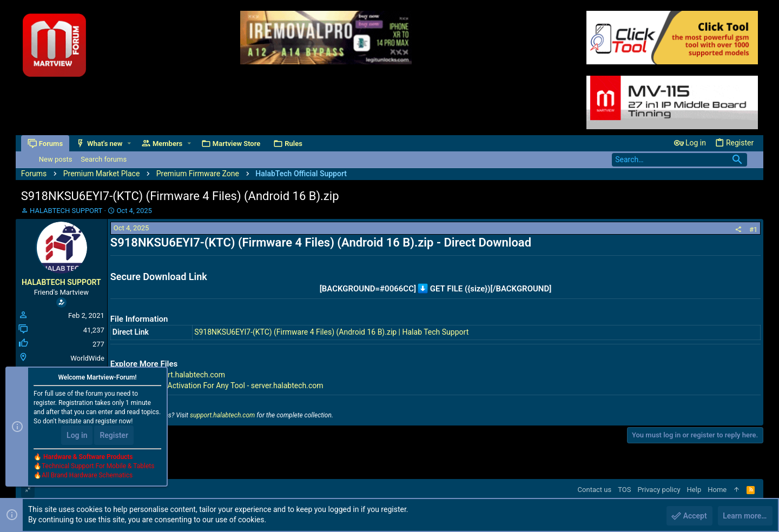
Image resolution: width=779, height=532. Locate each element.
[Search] (679, 160)
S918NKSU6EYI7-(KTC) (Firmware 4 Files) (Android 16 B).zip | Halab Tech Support (331, 332)
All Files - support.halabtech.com (170, 375)
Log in (77, 436)
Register (114, 436)
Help (694, 490)
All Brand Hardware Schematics (87, 476)
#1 (753, 230)
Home (717, 490)
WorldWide (87, 358)
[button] (129, 144)
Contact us (595, 490)
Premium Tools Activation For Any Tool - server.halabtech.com (219, 385)
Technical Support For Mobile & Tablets (98, 467)
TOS (624, 490)
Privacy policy (659, 490)
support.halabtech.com (222, 415)
